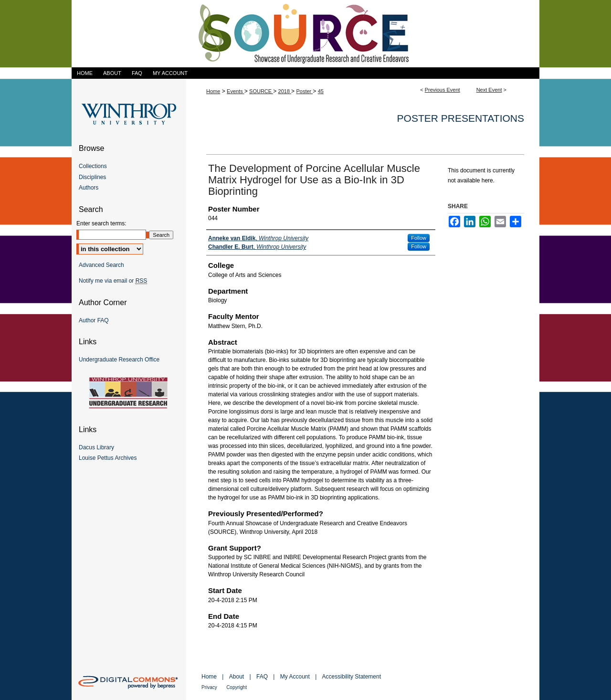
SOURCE (261, 91)
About (237, 677)
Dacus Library (96, 447)
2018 (285, 91)
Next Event (489, 90)
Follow (419, 238)
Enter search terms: (101, 223)
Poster (304, 91)
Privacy (209, 687)
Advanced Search (101, 265)
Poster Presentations (461, 118)
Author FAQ (94, 320)
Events (236, 91)
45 (321, 91)
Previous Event (442, 90)
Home (213, 91)
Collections (93, 166)
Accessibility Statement (352, 677)
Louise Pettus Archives (108, 458)
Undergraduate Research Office (119, 360)
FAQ (262, 677)
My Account (295, 677)
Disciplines (92, 177)
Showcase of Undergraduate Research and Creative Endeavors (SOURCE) (305, 34)
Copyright (237, 687)
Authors (89, 188)
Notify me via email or (113, 281)
